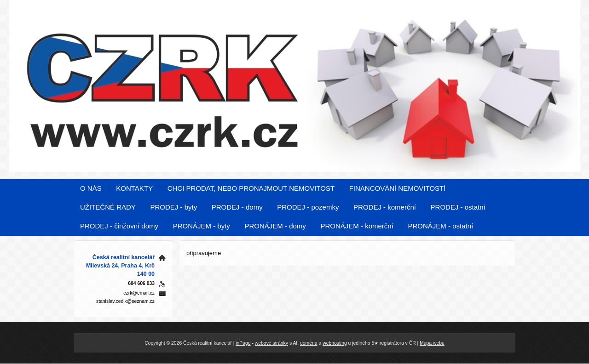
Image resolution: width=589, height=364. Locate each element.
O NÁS (91, 188)
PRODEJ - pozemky (308, 207)
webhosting (335, 343)
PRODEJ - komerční (385, 207)
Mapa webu (432, 343)
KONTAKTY (134, 188)
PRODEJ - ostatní (458, 207)
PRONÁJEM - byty (202, 226)
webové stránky (271, 343)
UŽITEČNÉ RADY (108, 207)
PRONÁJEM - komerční (357, 226)
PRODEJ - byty (173, 207)
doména (309, 343)
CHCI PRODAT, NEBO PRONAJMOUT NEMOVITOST (251, 188)
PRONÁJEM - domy (275, 226)
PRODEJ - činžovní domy (119, 226)
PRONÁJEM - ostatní (440, 226)
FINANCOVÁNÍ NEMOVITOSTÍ (398, 188)
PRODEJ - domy (237, 207)
